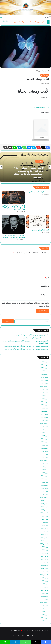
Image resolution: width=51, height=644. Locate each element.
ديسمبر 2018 (44, 501)
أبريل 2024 (45, 436)
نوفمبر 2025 (45, 377)
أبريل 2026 (45, 362)
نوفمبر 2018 (45, 504)
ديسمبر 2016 (44, 565)
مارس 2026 (45, 365)
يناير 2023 (45, 482)
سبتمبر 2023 (45, 457)
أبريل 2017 (45, 553)
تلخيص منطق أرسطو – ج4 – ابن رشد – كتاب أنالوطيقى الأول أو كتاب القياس (26, 349)
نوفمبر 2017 (45, 538)
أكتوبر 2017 (45, 541)
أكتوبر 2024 (45, 417)
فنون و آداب (38, 71)
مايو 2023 (45, 470)
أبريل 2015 (45, 615)
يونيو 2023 (45, 467)
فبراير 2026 (45, 368)
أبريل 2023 (45, 473)
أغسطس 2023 (44, 460)
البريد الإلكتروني (45, 286)
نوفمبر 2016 (45, 568)
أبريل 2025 (45, 399)
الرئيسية (46, 71)
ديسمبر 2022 (44, 485)
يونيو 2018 (45, 519)
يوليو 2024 (45, 426)
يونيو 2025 (45, 393)
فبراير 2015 (45, 618)
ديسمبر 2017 (44, 534)
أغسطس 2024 (44, 423)
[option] (25, 167)
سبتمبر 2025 (45, 383)
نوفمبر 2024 (45, 414)
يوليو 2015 (45, 605)
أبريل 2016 (45, 587)
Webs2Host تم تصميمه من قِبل (12, 631)
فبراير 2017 (45, 559)
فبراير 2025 (45, 405)
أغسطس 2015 (44, 602)
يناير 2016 (45, 593)
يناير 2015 (45, 621)
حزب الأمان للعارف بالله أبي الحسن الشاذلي (35, 338)
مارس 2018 (45, 528)
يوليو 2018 (45, 516)
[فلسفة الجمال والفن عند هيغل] (38, 222)
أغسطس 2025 (44, 386)
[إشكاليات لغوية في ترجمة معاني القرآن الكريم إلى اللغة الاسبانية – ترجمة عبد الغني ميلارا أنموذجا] (13, 197)
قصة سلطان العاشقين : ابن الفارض (39, 192)
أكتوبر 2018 (45, 507)
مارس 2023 (45, 476)
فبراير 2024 (45, 442)
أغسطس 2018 (44, 513)
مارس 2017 (45, 556)
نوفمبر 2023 (45, 451)
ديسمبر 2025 (44, 374)
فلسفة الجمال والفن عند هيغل (41, 230)
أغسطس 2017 (44, 544)
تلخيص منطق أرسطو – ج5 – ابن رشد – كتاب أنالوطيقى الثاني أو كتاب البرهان (26, 346)
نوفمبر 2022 (45, 488)
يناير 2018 (45, 531)
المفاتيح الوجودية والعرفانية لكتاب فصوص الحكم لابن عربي (30, 22)
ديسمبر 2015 (44, 596)
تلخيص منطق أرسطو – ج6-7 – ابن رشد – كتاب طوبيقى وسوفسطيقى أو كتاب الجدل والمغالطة (27, 172)
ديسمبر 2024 (44, 411)
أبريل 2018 (45, 525)
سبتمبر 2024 (45, 420)
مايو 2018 (45, 522)
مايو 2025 (45, 396)
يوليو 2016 (45, 578)
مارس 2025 (45, 402)
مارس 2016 (45, 590)
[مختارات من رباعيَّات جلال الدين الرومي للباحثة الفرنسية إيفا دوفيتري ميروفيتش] (13, 224)
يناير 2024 (45, 445)
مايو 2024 (45, 433)
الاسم (47, 278)
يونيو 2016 (45, 581)
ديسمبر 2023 (44, 448)
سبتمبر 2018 (45, 510)
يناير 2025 (45, 408)
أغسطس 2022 (44, 497)
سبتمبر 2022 (45, 494)
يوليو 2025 (45, 389)
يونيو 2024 (45, 430)
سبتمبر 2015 (45, 599)
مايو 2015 (45, 612)
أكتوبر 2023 (45, 454)
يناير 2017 (45, 562)
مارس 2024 (45, 439)
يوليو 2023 (45, 464)
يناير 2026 (45, 371)
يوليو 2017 (45, 547)
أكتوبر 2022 (45, 491)
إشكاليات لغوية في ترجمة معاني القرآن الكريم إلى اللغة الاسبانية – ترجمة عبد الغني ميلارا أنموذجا (13, 208)
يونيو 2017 (45, 550)
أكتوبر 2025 (45, 380)
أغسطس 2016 (44, 575)
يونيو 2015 (45, 609)
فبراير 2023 (45, 479)
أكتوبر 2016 (45, 572)
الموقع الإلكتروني (45, 295)
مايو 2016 (45, 584)
